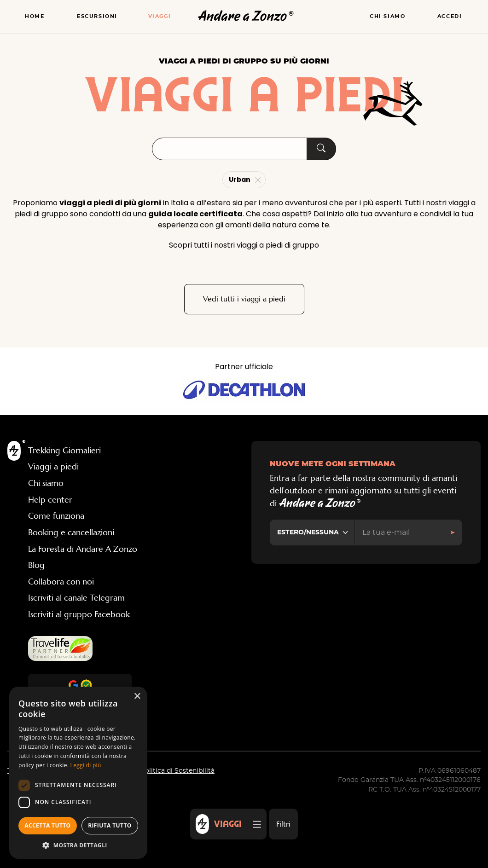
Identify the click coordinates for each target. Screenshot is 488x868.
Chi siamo (387, 16)
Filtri (283, 824)
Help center (50, 500)
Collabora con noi (61, 582)
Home (35, 16)
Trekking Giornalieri (64, 451)
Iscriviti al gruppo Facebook (79, 614)
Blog (36, 565)
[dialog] (78, 773)
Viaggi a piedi (53, 467)
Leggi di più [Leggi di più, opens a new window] (86, 765)
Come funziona (56, 516)
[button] (78, 845)
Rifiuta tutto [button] (110, 825)
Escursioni (97, 16)
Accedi (450, 16)
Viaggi (160, 16)
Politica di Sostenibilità (177, 771)
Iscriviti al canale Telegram (76, 598)
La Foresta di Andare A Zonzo (83, 549)
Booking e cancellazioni (71, 532)
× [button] (137, 697)
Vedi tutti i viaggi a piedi (244, 299)
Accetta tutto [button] (47, 825)
